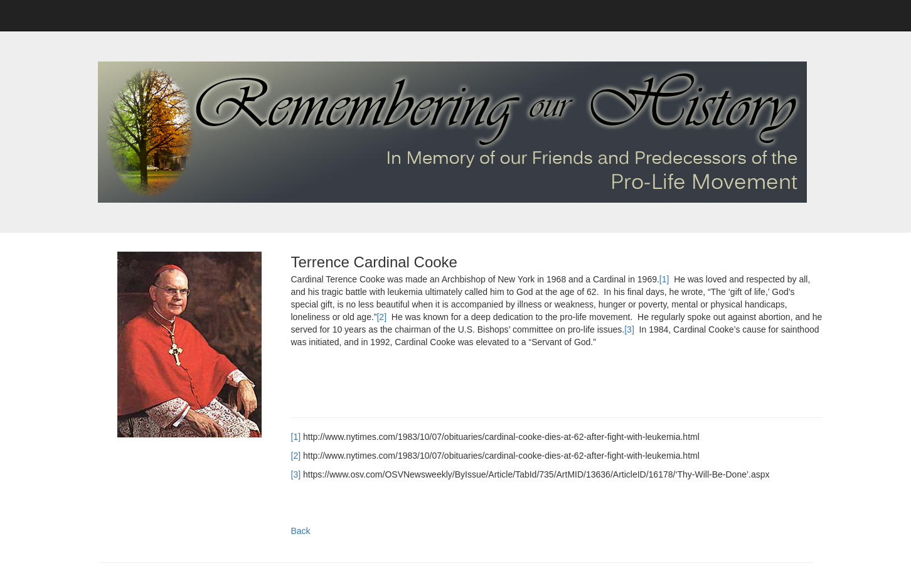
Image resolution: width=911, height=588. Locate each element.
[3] (629, 329)
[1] (664, 279)
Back (301, 531)
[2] (381, 317)
